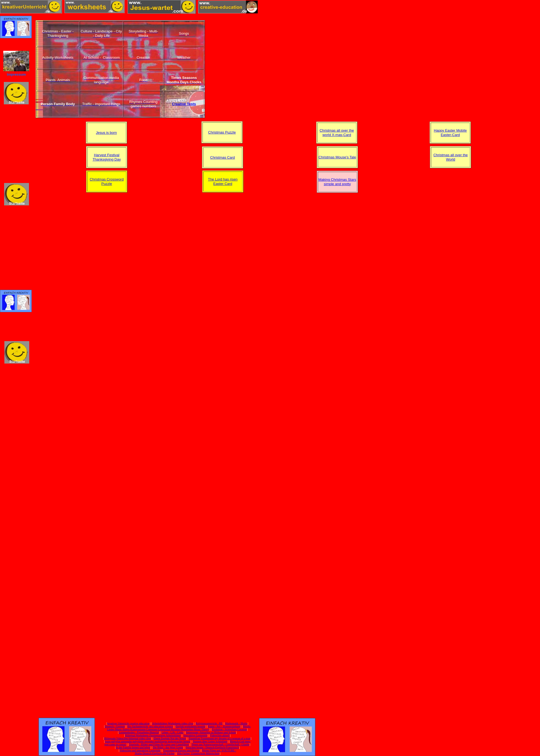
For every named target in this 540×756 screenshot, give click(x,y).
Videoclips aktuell (220, 735)
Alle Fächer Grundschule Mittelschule (198, 753)
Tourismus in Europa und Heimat (181, 750)
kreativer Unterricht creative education (129, 723)
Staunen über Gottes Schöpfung (210, 741)
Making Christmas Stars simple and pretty (337, 182)
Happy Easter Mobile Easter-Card (450, 133)
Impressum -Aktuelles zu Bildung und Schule (211, 732)
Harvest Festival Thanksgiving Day (107, 157)
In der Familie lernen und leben (133, 747)
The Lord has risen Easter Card (223, 181)
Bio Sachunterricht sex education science (150, 726)
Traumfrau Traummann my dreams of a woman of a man (219, 738)
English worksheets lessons (190, 726)
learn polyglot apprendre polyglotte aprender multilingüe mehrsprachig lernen (148, 741)
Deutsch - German (115, 726)
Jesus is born (106, 133)
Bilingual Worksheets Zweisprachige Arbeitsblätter (153, 735)
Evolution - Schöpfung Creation (229, 729)
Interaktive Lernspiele (195, 735)
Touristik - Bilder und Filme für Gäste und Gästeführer (159, 744)
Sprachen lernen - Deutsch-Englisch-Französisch (212, 747)
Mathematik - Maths (236, 723)
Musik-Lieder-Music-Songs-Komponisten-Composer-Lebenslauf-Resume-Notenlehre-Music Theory (179, 728)
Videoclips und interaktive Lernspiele (140, 750)
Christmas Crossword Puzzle (107, 181)
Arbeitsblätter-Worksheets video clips (173, 723)
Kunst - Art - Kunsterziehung (224, 726)
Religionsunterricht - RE (209, 723)
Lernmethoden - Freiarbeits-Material (139, 732)
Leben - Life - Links (173, 732)
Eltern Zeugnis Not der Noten (170, 738)
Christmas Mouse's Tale (337, 157)
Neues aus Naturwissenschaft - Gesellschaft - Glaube (220, 744)
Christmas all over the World (451, 157)
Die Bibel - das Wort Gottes (168, 747)
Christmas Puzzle (222, 132)
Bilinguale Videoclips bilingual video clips (127, 738)
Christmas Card (222, 157)
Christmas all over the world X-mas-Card (337, 133)
